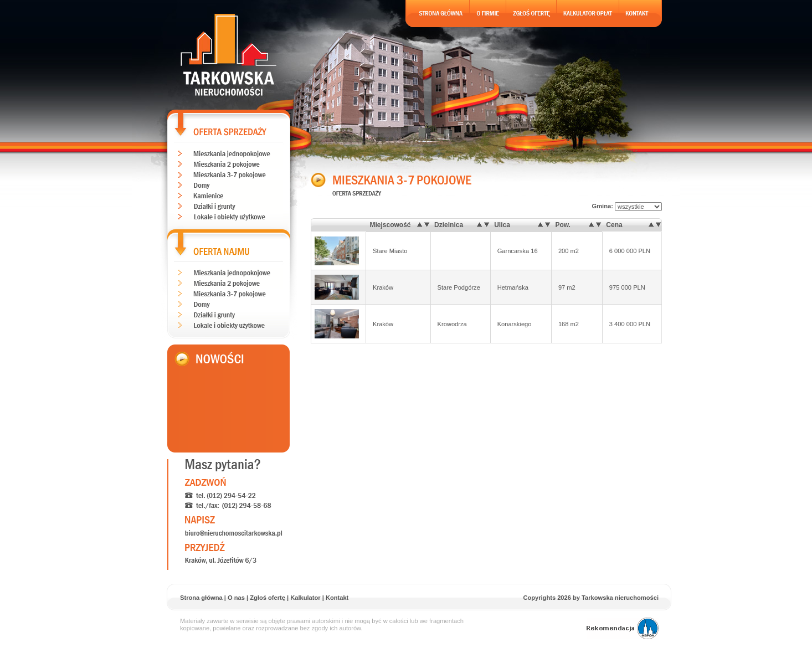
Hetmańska (513, 287)
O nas (236, 598)
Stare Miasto (390, 251)
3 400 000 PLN (630, 324)
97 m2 (567, 287)
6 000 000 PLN (630, 251)
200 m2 (569, 251)
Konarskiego (515, 324)
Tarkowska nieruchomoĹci (229, 55)
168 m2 (569, 324)
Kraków (383, 287)
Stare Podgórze (459, 287)
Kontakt (337, 598)
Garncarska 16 (518, 251)
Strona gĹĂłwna (438, 14)
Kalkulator (305, 598)
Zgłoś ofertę (268, 598)
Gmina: (627, 206)
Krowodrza (452, 324)
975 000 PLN (627, 287)
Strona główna (201, 598)
